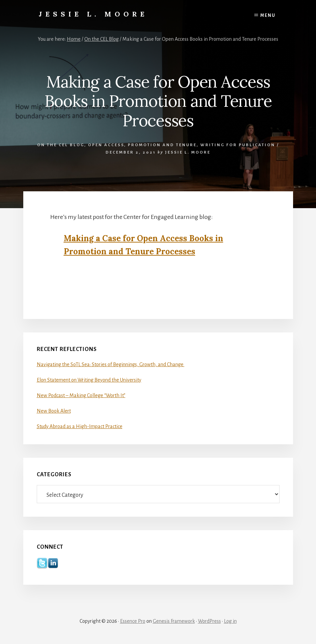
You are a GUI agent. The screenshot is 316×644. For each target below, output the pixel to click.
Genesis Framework (174, 621)
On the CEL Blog (61, 145)
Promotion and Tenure (162, 145)
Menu (268, 15)
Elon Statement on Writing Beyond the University (89, 380)
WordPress (209, 621)
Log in (230, 621)
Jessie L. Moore (93, 14)
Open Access (106, 145)
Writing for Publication (238, 145)
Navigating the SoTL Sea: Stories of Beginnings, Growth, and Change (111, 364)
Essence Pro (133, 621)
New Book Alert (54, 411)
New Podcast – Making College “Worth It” (81, 395)
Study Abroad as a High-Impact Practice (80, 426)
